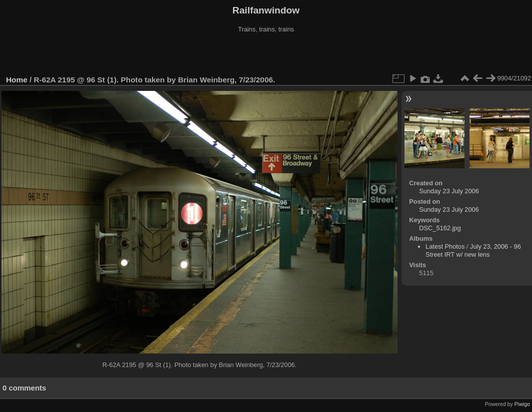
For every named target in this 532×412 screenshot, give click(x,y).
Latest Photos (445, 246)
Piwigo (522, 404)
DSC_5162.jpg (440, 228)
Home (17, 80)
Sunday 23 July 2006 (449, 191)
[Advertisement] (266, 54)
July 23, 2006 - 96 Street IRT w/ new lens (473, 250)
